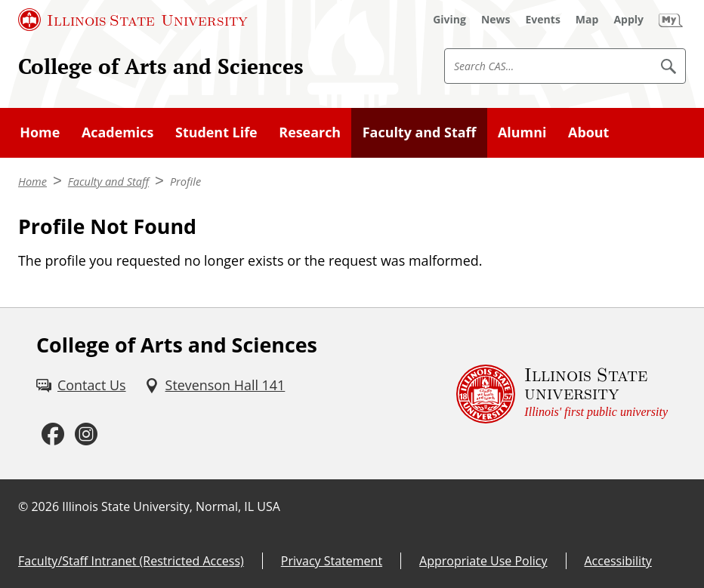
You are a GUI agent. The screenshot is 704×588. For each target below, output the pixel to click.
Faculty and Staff (420, 132)
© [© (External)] (23, 506)
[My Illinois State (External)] (671, 20)
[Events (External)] (543, 20)
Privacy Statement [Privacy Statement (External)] (332, 561)
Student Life (216, 132)
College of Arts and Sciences (161, 66)
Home (40, 132)
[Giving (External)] (449, 20)
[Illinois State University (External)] (133, 20)
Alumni (522, 132)
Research (310, 132)
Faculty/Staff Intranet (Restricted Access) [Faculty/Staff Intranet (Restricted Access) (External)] (131, 561)
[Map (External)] (587, 20)
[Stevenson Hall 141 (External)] (215, 385)
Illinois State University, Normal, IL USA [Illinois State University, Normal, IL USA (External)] (171, 506)
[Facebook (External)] (53, 434)
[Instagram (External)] (86, 434)
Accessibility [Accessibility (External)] (618, 561)
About (588, 132)
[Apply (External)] (628, 20)
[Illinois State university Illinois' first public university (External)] (562, 394)
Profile (185, 181)
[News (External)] (496, 20)
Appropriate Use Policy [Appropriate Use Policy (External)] (483, 561)
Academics (117, 132)
